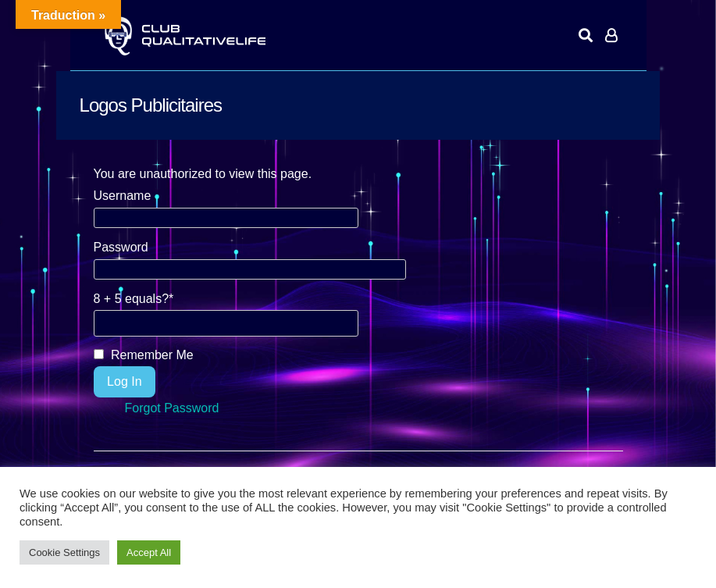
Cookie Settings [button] (64, 552)
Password (121, 247)
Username (123, 196)
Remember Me (144, 355)
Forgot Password (172, 408)
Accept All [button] (149, 552)
